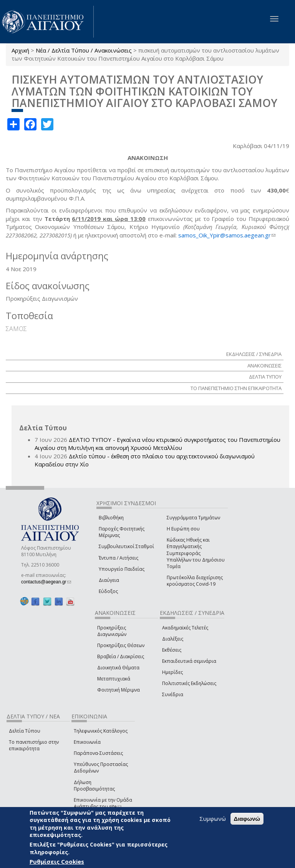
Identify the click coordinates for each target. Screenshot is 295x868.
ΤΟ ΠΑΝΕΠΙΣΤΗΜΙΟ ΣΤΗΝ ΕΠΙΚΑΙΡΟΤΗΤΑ (236, 388)
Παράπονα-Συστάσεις (98, 753)
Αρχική (20, 50)
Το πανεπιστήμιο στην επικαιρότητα (34, 745)
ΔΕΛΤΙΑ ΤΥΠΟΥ (265, 377)
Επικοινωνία (87, 742)
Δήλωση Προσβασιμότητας (94, 786)
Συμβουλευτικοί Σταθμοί (126, 546)
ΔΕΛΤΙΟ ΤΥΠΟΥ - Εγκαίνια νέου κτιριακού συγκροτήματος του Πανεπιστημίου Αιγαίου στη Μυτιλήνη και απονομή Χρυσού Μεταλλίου (157, 444)
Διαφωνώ (247, 819)
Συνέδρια (173, 694)
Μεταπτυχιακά (114, 679)
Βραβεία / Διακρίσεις (121, 656)
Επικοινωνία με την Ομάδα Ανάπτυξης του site (103, 803)
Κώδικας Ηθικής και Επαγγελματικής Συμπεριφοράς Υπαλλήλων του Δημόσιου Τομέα (196, 553)
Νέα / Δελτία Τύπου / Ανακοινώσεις (84, 50)
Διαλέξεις (173, 639)
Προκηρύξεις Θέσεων (121, 645)
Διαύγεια (109, 580)
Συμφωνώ (213, 819)
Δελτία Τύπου (25, 731)
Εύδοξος (108, 591)
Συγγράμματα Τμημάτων (193, 518)
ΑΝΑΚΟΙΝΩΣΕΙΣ (264, 366)
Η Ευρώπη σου (183, 529)
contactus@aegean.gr (46, 582)
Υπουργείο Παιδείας (122, 569)
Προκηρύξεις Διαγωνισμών (112, 631)
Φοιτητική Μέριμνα (118, 690)
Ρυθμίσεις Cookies (57, 861)
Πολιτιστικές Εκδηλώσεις (189, 683)
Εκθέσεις (172, 650)
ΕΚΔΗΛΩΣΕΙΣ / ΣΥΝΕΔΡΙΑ (254, 354)
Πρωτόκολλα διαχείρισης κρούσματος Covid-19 (195, 581)
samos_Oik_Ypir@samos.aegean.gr (227, 235)
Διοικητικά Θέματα (118, 668)
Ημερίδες (172, 672)
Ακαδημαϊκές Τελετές (185, 628)
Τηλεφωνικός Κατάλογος (101, 731)
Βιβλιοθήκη (111, 518)
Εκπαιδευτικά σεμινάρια (189, 661)
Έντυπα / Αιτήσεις (118, 558)
